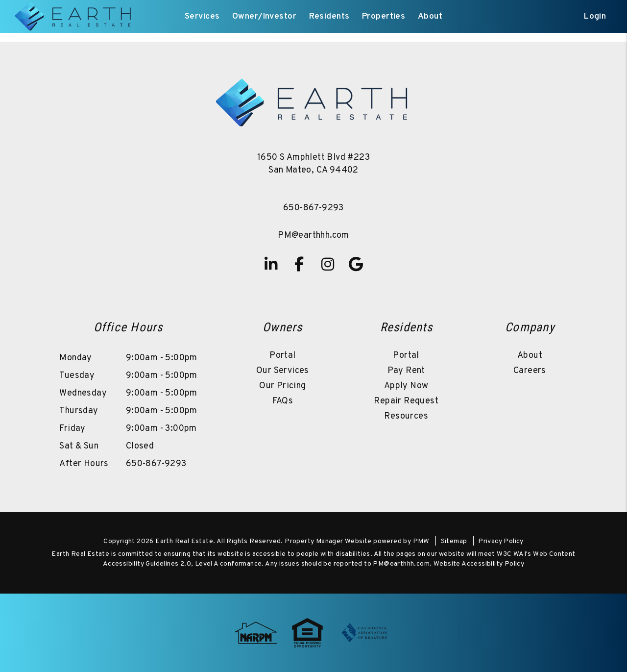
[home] (74, 17)
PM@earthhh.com (313, 236)
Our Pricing (282, 386)
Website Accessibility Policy (479, 564)
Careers (530, 371)
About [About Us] (430, 17)
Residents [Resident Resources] (329, 17)
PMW (421, 541)
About (530, 356)
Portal (282, 356)
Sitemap (454, 541)
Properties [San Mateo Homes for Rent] (384, 17)
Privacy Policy (501, 541)
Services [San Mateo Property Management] (202, 17)
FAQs (283, 401)
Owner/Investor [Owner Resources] (264, 17)
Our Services (283, 371)
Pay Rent (406, 371)
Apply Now (406, 386)
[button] (271, 264)
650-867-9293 (313, 208)
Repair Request (406, 401)
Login (595, 17)
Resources (406, 416)
